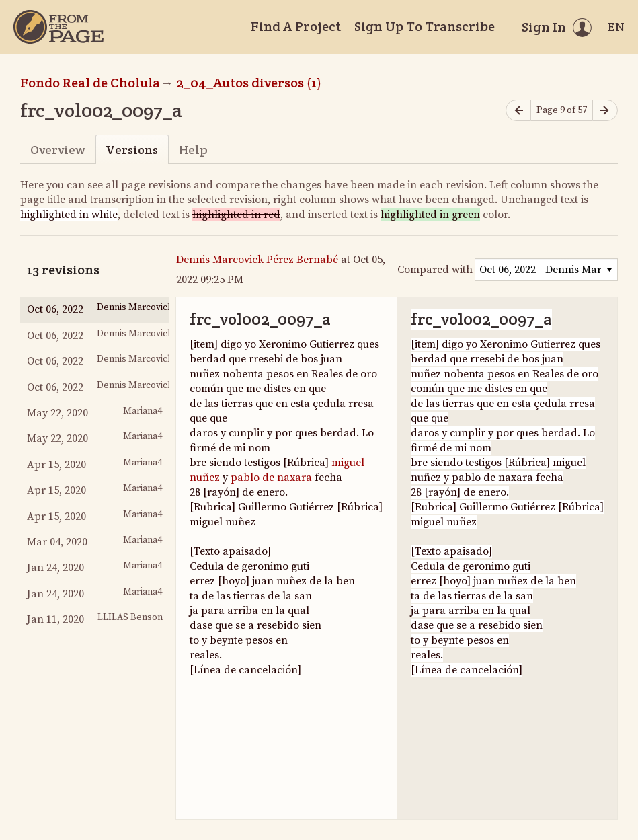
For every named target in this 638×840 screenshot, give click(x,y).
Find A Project (296, 26)
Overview (57, 150)
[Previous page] (518, 111)
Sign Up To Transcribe (425, 26)
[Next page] (605, 111)
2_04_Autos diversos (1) (249, 83)
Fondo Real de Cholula (90, 83)
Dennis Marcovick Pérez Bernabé (257, 260)
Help (193, 150)
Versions (132, 150)
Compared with (435, 270)
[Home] (58, 27)
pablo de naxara (271, 478)
